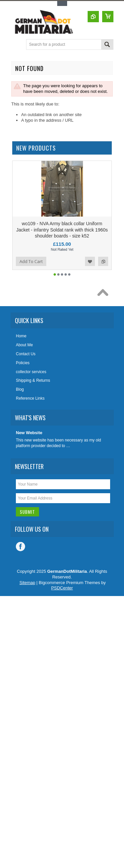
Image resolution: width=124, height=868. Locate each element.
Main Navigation (17, 45)
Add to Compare (103, 261)
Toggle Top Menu (62, 3)
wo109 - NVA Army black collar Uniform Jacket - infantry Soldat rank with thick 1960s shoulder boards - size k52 (62, 230)
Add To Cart (31, 261)
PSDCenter (62, 588)
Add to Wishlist (90, 261)
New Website (29, 433)
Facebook (21, 547)
